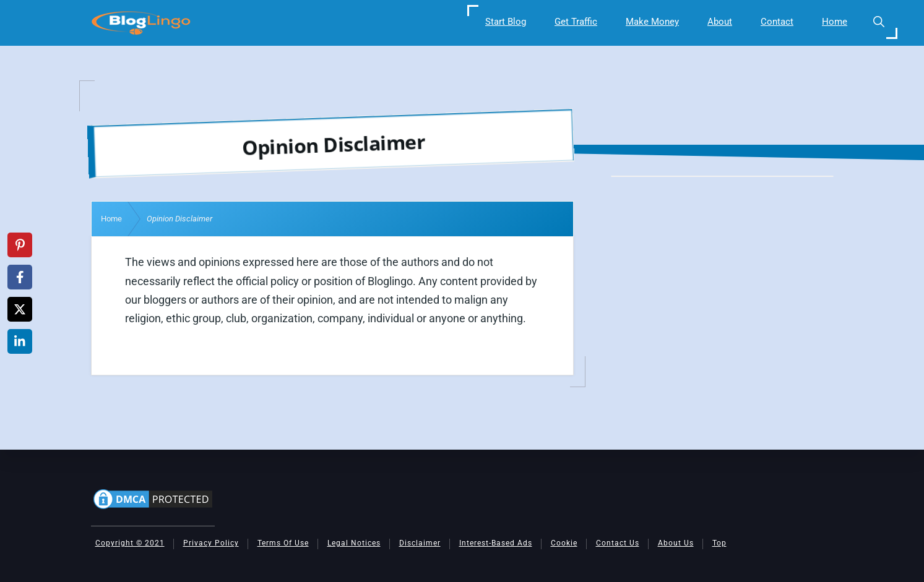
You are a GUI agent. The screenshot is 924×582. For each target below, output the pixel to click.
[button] (879, 22)
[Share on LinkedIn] (20, 341)
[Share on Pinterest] (20, 245)
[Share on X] (20, 309)
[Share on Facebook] (20, 277)
